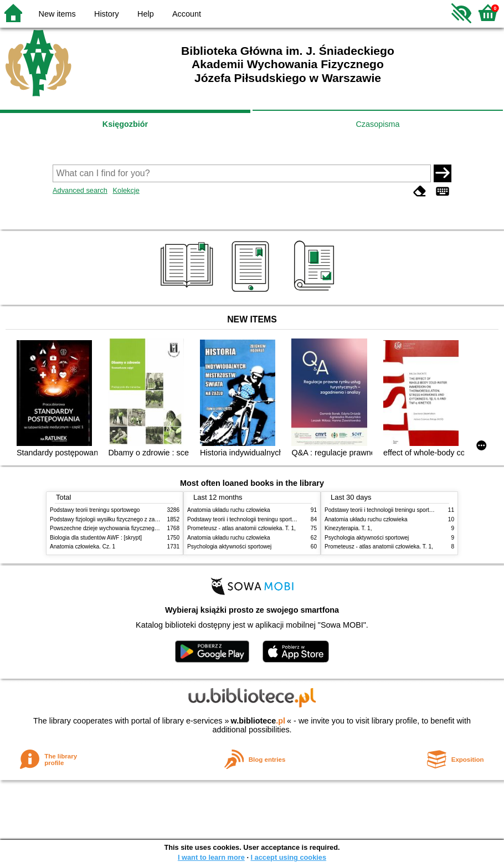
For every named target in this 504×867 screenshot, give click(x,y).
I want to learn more (211, 857)
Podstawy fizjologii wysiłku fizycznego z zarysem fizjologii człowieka (133, 519)
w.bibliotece (258, 721)
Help (146, 14)
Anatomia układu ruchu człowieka (229, 510)
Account (187, 14)
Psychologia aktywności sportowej (229, 547)
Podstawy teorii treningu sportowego (95, 510)
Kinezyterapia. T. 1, (348, 528)
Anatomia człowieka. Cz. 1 (83, 547)
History (107, 14)
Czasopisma (377, 124)
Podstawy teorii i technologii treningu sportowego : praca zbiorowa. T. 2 (275, 519)
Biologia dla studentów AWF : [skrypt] (96, 538)
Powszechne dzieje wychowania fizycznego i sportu (114, 528)
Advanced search (80, 190)
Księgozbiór (125, 124)
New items (57, 14)
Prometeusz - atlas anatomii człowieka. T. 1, (241, 528)
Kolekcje (126, 190)
